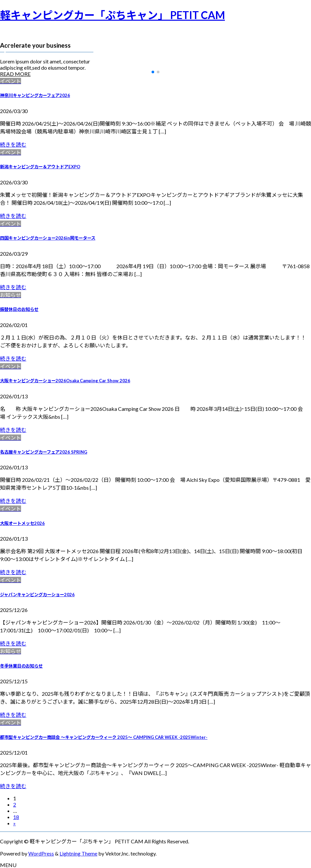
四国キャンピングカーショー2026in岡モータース (48, 238)
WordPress (41, 853)
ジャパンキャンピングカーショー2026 (37, 595)
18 (16, 817)
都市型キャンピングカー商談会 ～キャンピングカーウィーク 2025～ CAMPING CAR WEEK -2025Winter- (104, 737)
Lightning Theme (78, 853)
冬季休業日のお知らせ (21, 666)
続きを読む (13, 144)
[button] (153, 72)
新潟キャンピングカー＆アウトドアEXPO (40, 167)
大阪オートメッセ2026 (22, 523)
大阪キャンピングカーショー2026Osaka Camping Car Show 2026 (65, 381)
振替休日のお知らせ (19, 309)
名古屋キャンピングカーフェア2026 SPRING (44, 452)
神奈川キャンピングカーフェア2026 (35, 95)
